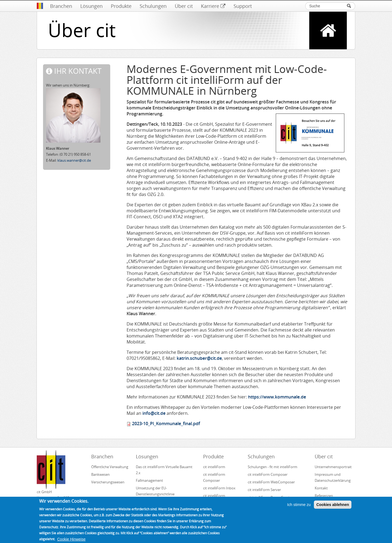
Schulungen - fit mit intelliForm (272, 467)
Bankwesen (100, 474)
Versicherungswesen (108, 482)
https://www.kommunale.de (277, 397)
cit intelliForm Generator (214, 499)
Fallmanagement (149, 480)
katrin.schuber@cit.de (199, 358)
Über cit (184, 6)
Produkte (121, 6)
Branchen (61, 6)
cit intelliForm (214, 467)
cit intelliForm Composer (214, 477)
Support (243, 6)
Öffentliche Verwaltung (110, 467)
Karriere (213, 6)
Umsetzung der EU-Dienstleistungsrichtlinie (155, 491)
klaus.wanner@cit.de (74, 160)
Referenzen (324, 496)
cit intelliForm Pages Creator (270, 497)
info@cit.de (154, 413)
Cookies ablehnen (333, 508)
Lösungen (91, 6)
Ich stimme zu (299, 508)
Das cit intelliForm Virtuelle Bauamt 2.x (164, 470)
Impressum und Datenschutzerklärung (333, 477)
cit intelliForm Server (264, 490)
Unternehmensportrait (333, 467)
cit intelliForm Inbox (219, 488)
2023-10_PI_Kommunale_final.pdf (166, 424)
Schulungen (153, 6)
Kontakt (321, 488)
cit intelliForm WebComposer (272, 482)
